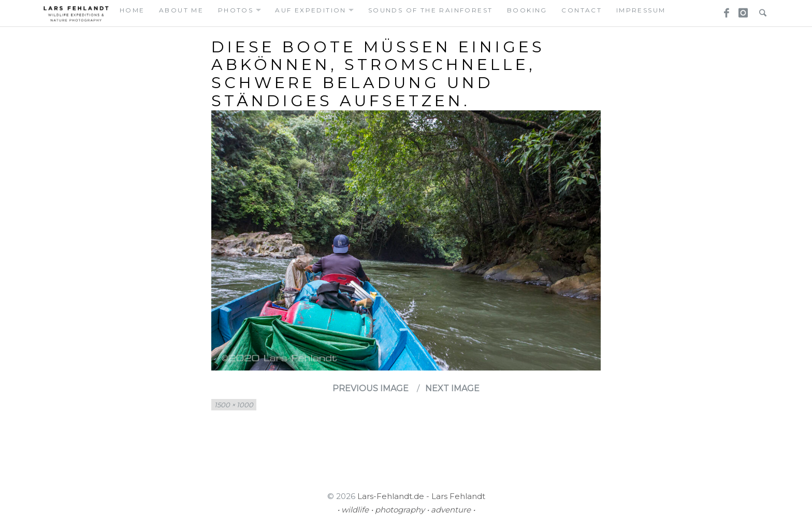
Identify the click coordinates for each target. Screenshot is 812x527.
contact (582, 10)
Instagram (742, 10)
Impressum (641, 10)
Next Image (452, 388)
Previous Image (371, 388)
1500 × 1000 (234, 405)
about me (181, 10)
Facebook (723, 10)
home (132, 10)
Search (760, 10)
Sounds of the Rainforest (431, 10)
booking (527, 10)
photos (236, 10)
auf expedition (311, 10)
